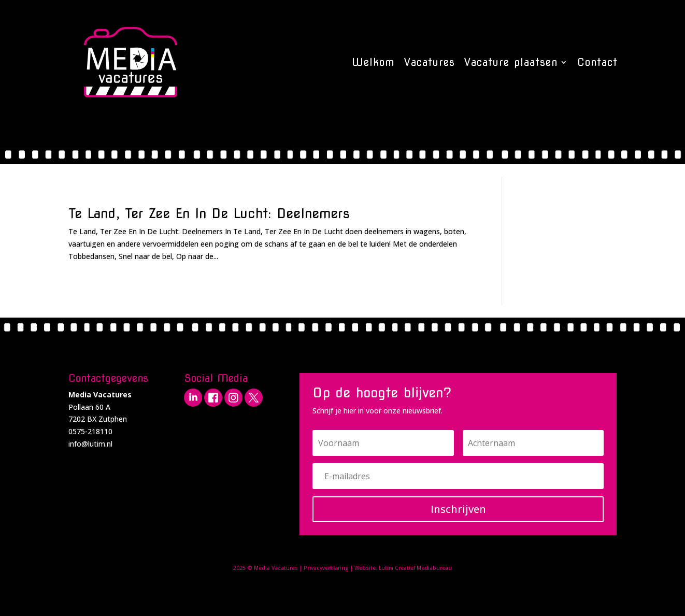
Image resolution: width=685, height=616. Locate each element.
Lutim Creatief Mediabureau (415, 568)
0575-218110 (90, 431)
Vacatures (430, 62)
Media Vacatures (276, 568)
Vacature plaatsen (511, 62)
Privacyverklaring (326, 568)
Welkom (373, 62)
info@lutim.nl (90, 444)
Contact (597, 62)
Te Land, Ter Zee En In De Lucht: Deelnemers (209, 213)
